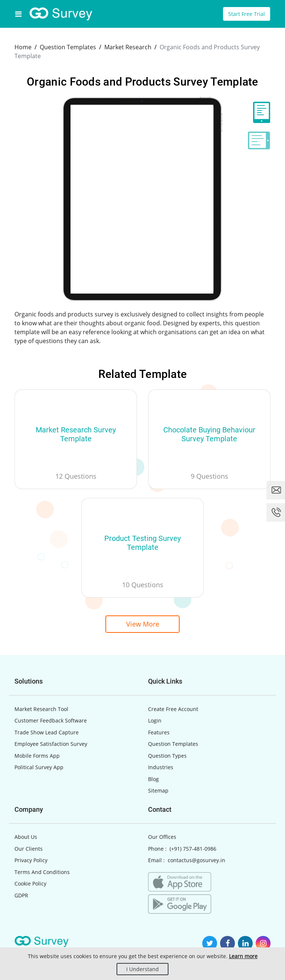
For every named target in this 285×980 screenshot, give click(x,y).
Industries (161, 767)
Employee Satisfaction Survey (51, 744)
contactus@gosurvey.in (196, 860)
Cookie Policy (30, 883)
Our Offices (162, 837)
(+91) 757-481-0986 (193, 849)
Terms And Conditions (42, 872)
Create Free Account (173, 709)
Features (159, 732)
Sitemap (158, 790)
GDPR (21, 895)
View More (143, 624)
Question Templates (173, 744)
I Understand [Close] (142, 969)
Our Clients (29, 849)
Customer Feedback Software (51, 720)
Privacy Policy (31, 860)
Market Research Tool (41, 709)
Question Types (167, 756)
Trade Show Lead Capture (47, 732)
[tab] (259, 112)
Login (155, 720)
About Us (26, 837)
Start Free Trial (247, 14)
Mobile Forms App (37, 756)
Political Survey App (39, 767)
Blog (153, 779)
